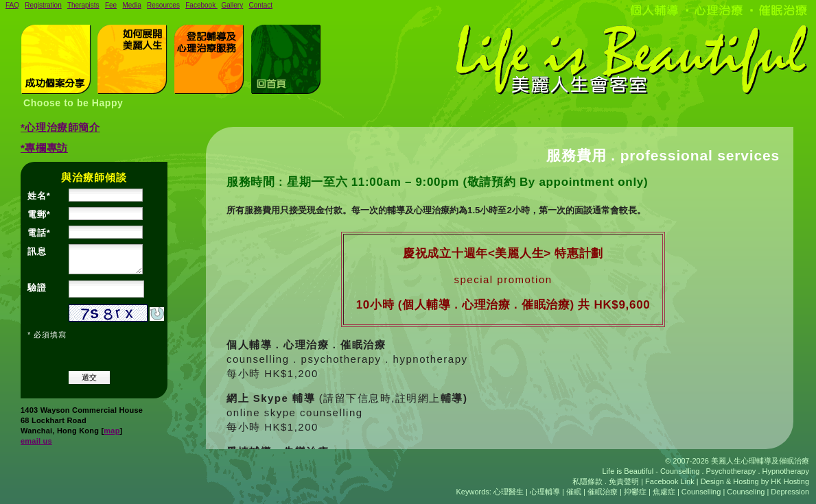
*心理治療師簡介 (60, 127)
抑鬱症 (635, 492)
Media (131, 5)
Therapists (83, 5)
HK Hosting (790, 481)
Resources (163, 5)
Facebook (201, 5)
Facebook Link (671, 481)
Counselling (701, 492)
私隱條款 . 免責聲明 (606, 481)
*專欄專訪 (44, 148)
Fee (111, 5)
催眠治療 (603, 492)
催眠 (574, 492)
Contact (261, 5)
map (112, 431)
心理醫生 (509, 492)
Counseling (746, 492)
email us (36, 441)
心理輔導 (545, 492)
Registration (43, 5)
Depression (790, 492)
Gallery (233, 5)
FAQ (12, 5)
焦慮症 (664, 492)
